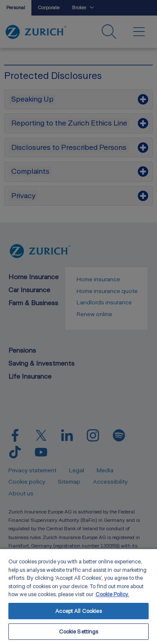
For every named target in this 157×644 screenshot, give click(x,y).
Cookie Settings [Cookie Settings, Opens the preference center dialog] (79, 632)
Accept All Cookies (78, 611)
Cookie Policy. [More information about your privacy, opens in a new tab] (112, 594)
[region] (78, 596)
